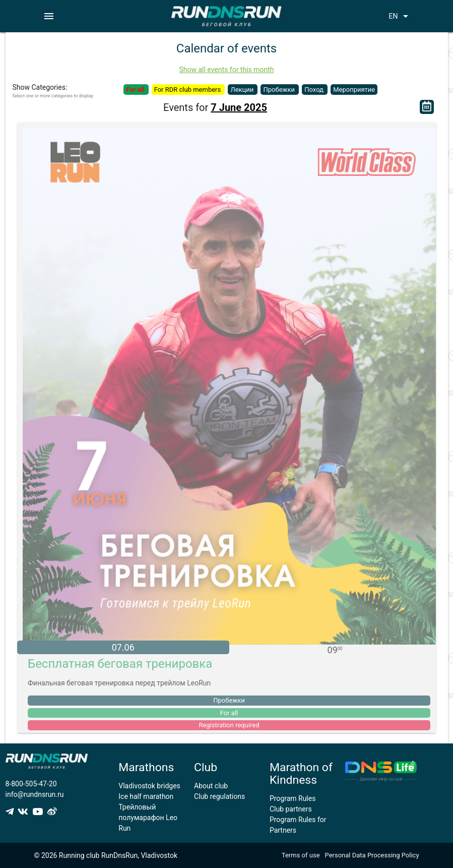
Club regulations (219, 796)
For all (136, 90)
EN (400, 16)
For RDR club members (188, 90)
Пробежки (280, 90)
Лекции (243, 90)
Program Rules (293, 798)
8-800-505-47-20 (31, 784)
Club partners (291, 809)
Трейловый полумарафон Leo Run (148, 818)
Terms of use (301, 855)
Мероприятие (354, 90)
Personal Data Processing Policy (372, 855)
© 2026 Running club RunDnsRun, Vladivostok (106, 855)
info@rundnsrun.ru (35, 794)
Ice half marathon (146, 796)
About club (211, 786)
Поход (315, 90)
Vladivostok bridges (149, 786)
